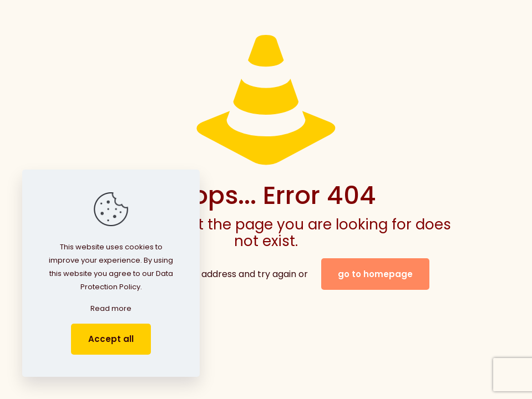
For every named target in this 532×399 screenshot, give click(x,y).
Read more (111, 308)
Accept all (111, 339)
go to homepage (375, 274)
